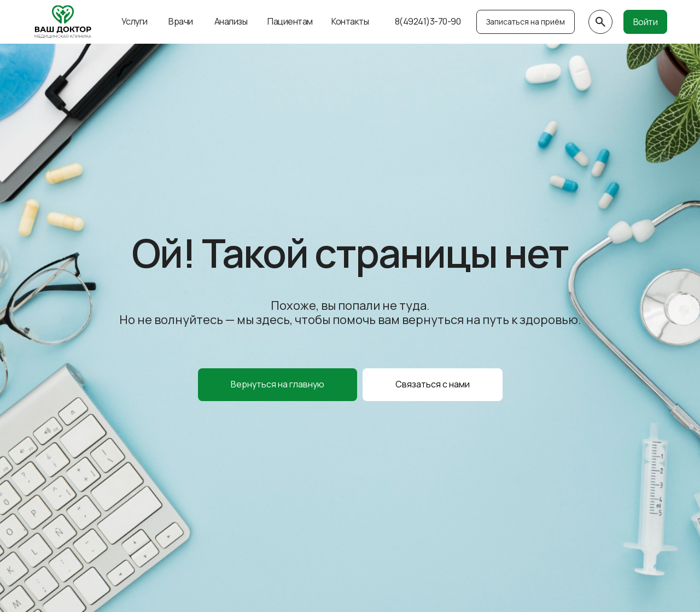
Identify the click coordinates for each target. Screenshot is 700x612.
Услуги (135, 21)
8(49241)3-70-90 (428, 21)
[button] (433, 385)
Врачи (181, 21)
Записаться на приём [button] (526, 22)
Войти (646, 22)
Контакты (350, 21)
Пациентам (290, 21)
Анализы (231, 21)
